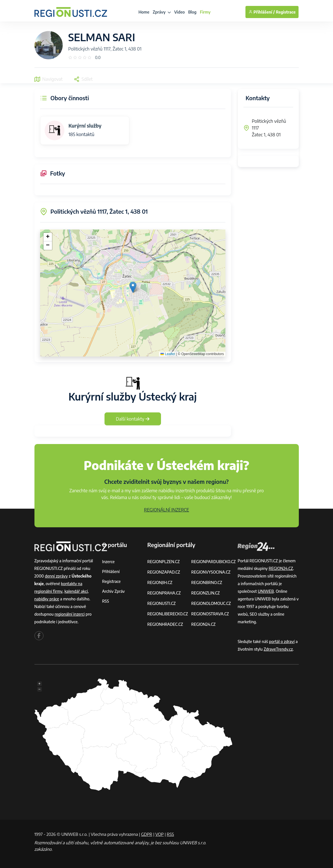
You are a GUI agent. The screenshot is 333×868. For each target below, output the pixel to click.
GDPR (147, 834)
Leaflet (168, 354)
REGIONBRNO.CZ (207, 582)
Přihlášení (111, 571)
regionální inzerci (69, 614)
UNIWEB (266, 591)
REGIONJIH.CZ (160, 582)
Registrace (286, 12)
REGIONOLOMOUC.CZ (211, 603)
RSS (106, 601)
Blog (192, 12)
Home (144, 12)
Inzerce (108, 562)
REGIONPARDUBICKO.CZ (214, 562)
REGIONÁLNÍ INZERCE (167, 510)
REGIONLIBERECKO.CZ (167, 614)
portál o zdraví (282, 641)
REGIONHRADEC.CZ (165, 624)
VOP (160, 834)
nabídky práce (47, 599)
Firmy (205, 12)
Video (180, 12)
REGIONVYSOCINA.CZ (211, 572)
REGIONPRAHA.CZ (164, 593)
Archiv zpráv (114, 591)
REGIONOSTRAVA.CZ (210, 614)
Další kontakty (133, 419)
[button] (133, 287)
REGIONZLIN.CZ (205, 593)
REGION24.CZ (203, 624)
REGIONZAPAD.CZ (164, 572)
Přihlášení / (262, 12)
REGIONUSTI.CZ (161, 603)
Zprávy (162, 12)
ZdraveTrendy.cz (278, 649)
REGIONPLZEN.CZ (163, 562)
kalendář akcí (76, 591)
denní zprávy (56, 576)
